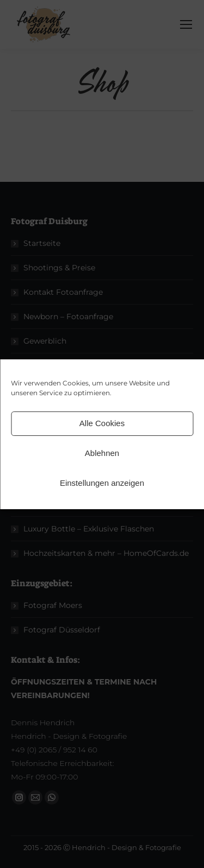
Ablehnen (102, 453)
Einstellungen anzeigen (102, 483)
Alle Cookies (102, 423)
